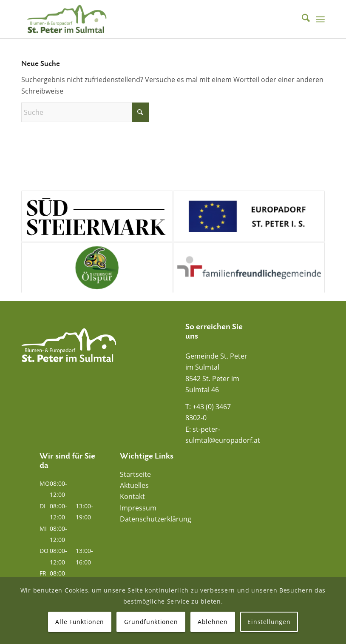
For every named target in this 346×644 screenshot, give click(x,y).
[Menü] (320, 19)
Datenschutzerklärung (156, 519)
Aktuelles (134, 485)
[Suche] (302, 19)
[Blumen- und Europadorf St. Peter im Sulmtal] (67, 19)
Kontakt (132, 496)
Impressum (138, 508)
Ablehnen (213, 622)
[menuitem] (302, 19)
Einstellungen (269, 622)
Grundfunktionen (151, 622)
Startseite (135, 474)
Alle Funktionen (80, 622)
